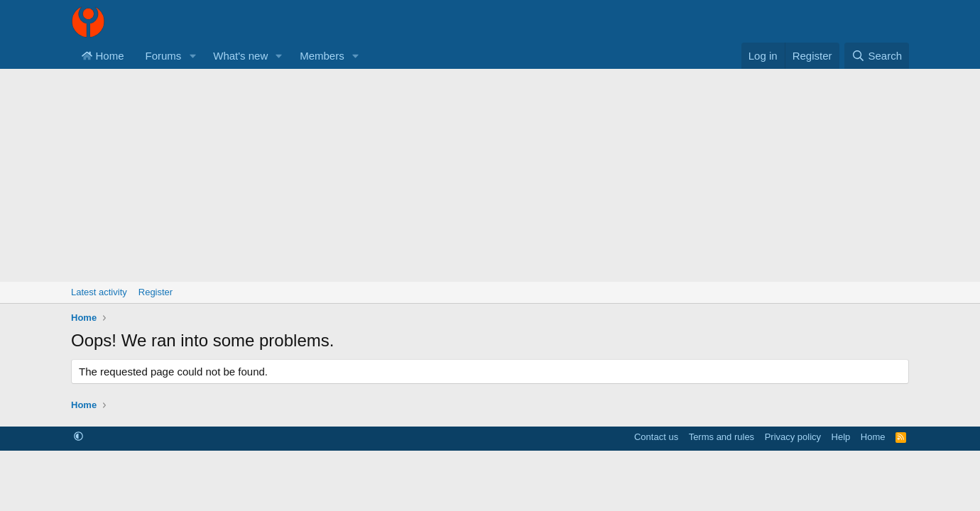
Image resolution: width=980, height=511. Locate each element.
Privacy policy (793, 437)
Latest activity (99, 292)
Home (103, 56)
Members (322, 56)
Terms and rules (722, 437)
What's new (240, 56)
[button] (192, 56)
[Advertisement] (490, 175)
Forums (164, 56)
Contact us (656, 437)
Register (156, 292)
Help (841, 437)
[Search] (877, 56)
